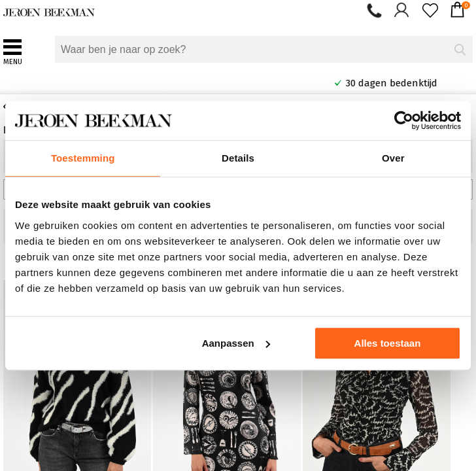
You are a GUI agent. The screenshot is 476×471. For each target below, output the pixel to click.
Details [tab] (238, 158)
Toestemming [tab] (83, 158)
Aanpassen (236, 343)
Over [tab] (393, 158)
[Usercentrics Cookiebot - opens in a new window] (404, 120)
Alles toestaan (388, 343)
